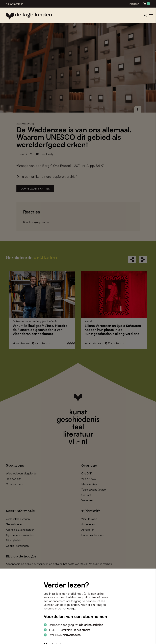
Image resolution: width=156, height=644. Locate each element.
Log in (47, 594)
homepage (69, 608)
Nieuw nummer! (15, 4)
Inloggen (134, 4)
